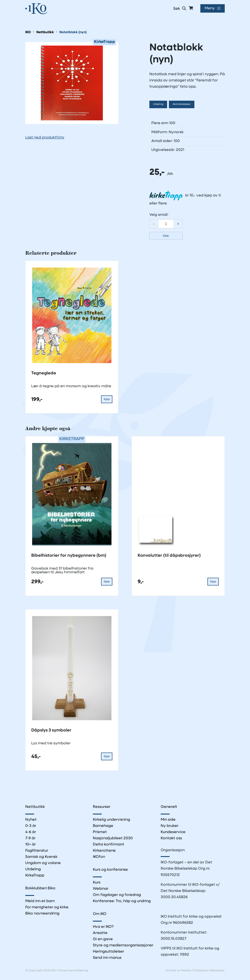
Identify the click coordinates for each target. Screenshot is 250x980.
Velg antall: (159, 215)
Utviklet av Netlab (178, 971)
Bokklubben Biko (40, 889)
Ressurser (102, 807)
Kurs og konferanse (110, 870)
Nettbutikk (45, 32)
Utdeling (158, 104)
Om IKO (100, 914)
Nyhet (31, 820)
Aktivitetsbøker (182, 104)
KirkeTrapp (35, 876)
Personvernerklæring (73, 971)
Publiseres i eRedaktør (209, 971)
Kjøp (166, 236)
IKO (28, 32)
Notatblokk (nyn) (73, 32)
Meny (210, 8)
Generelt (169, 807)
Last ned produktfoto (45, 138)
